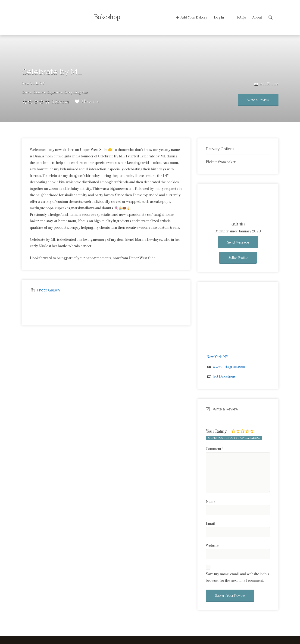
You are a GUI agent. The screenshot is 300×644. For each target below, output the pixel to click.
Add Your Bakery (194, 17)
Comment (215, 449)
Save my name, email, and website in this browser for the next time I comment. (237, 577)
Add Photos (266, 84)
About (257, 17)
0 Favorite (87, 102)
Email (210, 524)
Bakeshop (107, 17)
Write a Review (258, 100)
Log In (219, 17)
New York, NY (33, 83)
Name (211, 502)
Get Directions (224, 377)
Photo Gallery (48, 290)
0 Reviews (61, 102)
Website (212, 546)
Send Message (238, 242)
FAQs (241, 17)
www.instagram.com (229, 367)
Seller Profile (238, 258)
